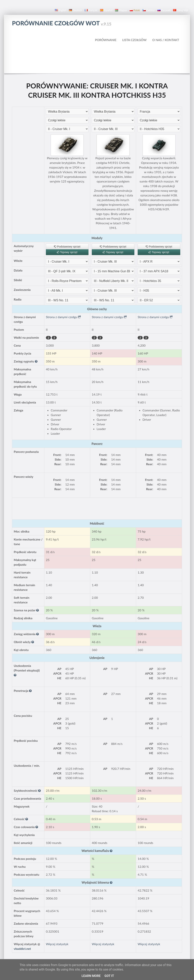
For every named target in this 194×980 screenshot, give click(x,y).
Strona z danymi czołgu (63, 317)
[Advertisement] (97, 58)
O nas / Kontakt (166, 40)
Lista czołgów (134, 40)
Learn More (91, 976)
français (91, 10)
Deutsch (75, 10)
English (61, 10)
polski (135, 10)
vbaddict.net (22, 949)
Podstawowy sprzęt (67, 247)
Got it (109, 976)
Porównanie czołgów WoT (62, 23)
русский (164, 10)
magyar (121, 10)
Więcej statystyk (57, 944)
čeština (149, 10)
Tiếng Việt (181, 10)
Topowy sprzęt (67, 252)
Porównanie (106, 40)
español (106, 10)
